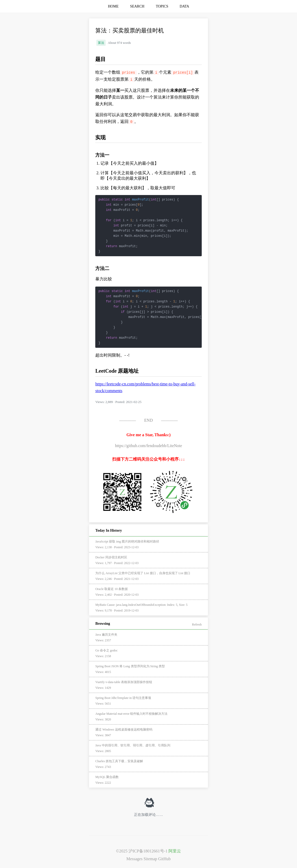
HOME (113, 6)
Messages (134, 859)
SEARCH (137, 6)
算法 (101, 43)
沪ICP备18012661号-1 (148, 851)
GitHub (164, 859)
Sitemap (150, 859)
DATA (184, 6)
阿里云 (175, 851)
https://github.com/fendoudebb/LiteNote (148, 446)
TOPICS (162, 6)
